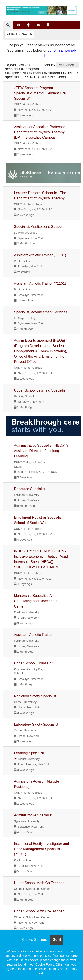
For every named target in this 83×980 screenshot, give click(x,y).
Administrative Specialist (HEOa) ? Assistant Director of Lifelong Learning (41, 451)
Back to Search (19, 34)
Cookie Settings (34, 940)
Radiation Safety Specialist (35, 696)
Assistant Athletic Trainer (33, 635)
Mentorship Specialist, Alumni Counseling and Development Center (37, 601)
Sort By (49, 65)
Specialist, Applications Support (39, 227)
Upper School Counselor (33, 663)
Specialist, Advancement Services (41, 312)
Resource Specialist (30, 489)
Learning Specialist (29, 753)
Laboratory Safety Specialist (36, 724)
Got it (57, 940)
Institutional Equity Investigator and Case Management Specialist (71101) (41, 849)
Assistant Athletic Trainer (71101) (40, 255)
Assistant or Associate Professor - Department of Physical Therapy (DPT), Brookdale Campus (40, 132)
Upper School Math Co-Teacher (39, 883)
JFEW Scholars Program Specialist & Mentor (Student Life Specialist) (40, 93)
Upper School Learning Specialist (40, 390)
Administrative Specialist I (34, 815)
